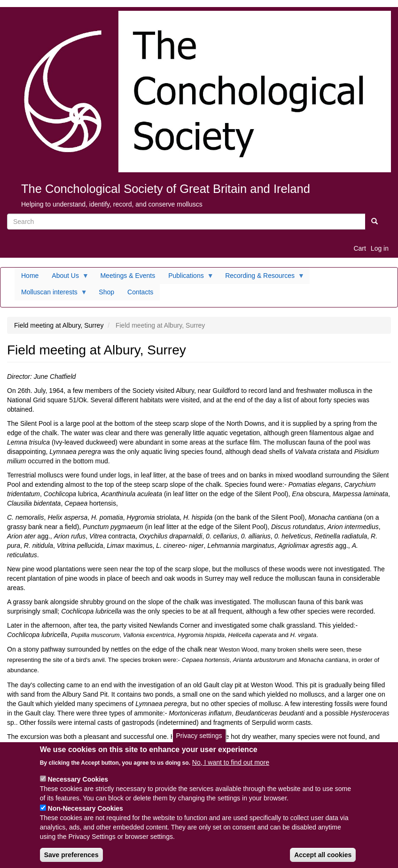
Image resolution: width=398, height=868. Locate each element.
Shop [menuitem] (106, 292)
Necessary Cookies (78, 786)
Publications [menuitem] (188, 278)
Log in (380, 248)
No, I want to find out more (231, 769)
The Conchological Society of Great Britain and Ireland (166, 189)
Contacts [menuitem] (140, 292)
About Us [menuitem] (67, 278)
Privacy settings (199, 743)
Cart (359, 248)
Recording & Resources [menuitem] (261, 278)
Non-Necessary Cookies (86, 815)
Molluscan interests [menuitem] (51, 294)
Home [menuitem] (30, 276)
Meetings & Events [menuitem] (128, 276)
